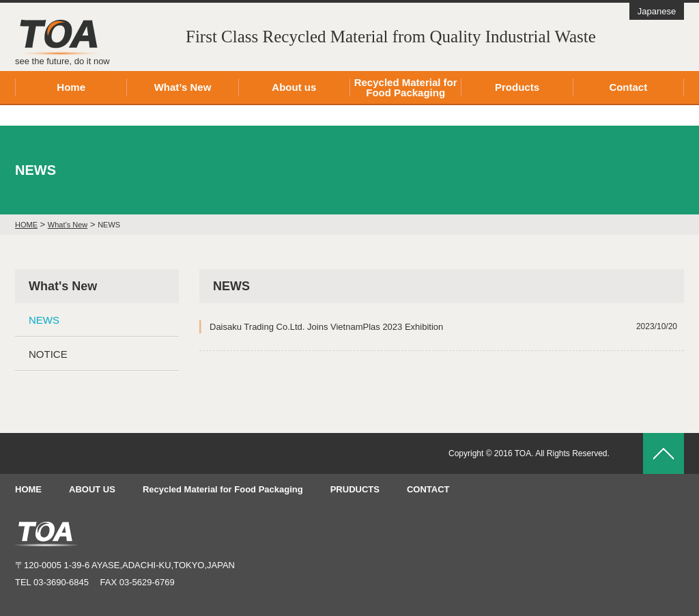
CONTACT (428, 489)
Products (517, 87)
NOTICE (48, 354)
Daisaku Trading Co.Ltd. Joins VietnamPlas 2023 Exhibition (443, 327)
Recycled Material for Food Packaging (406, 87)
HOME (28, 489)
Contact (628, 87)
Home (71, 87)
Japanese (657, 11)
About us (294, 87)
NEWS (44, 320)
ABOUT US (92, 489)
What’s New (183, 87)
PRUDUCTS (355, 489)
